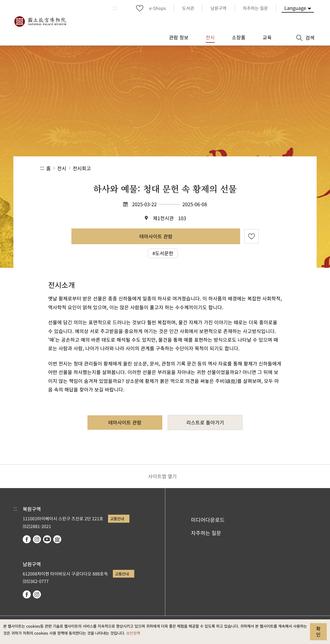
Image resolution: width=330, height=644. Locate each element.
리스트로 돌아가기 (205, 422)
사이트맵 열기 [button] (162, 476)
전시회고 (82, 168)
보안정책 (133, 633)
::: (115, 8)
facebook (27, 539)
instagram (37, 539)
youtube (47, 539)
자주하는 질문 (206, 533)
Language (295, 8)
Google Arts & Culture (57, 539)
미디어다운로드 (208, 520)
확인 (318, 631)
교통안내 (117, 519)
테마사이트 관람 (156, 236)
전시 (62, 168)
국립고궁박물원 (40, 21)
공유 (231, 168)
